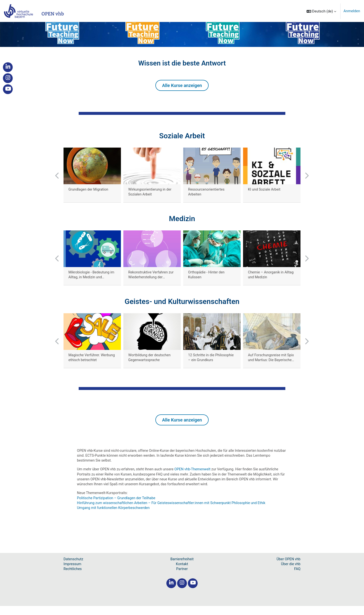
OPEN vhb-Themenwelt (197, 476)
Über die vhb (290, 573)
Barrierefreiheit (182, 568)
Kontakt (182, 573)
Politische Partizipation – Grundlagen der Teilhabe (118, 506)
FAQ (297, 578)
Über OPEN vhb (288, 568)
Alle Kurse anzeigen (182, 90)
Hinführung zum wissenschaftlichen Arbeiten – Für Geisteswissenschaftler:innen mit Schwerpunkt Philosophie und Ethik (175, 511)
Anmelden (352, 11)
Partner (182, 578)
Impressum (73, 573)
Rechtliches (73, 578)
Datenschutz (74, 568)
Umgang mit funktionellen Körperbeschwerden (115, 516)
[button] (321, 11)
